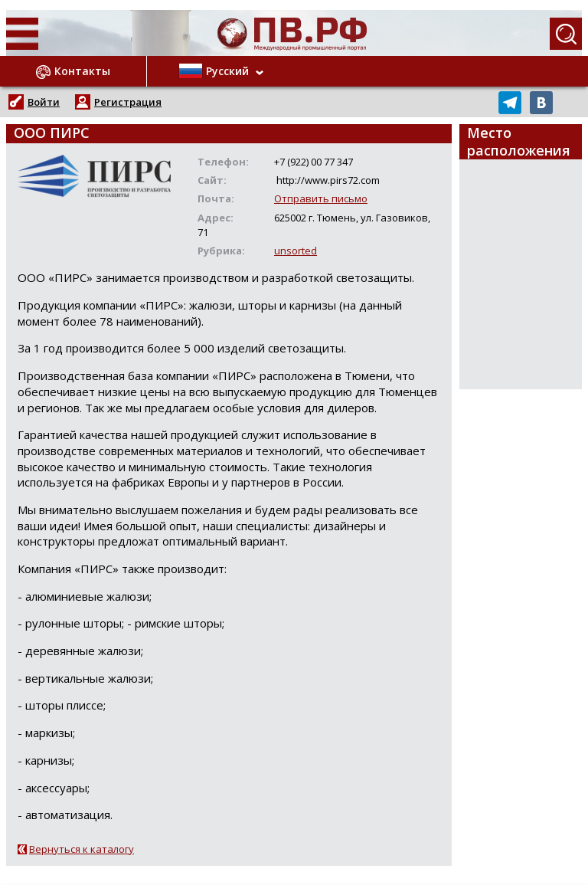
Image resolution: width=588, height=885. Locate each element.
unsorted (296, 251)
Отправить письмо (321, 198)
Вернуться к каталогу (82, 849)
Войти (44, 102)
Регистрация (128, 102)
